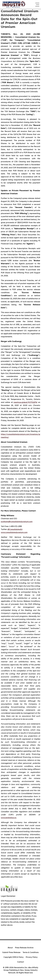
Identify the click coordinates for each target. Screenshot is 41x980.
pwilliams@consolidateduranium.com (17, 522)
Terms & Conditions (31, 952)
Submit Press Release (11, 952)
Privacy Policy (32, 957)
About (10, 948)
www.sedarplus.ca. (9, 818)
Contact (21, 962)
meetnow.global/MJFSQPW (25, 402)
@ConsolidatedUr (15, 529)
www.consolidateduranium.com (14, 532)
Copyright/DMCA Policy (14, 957)
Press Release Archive (24, 948)
